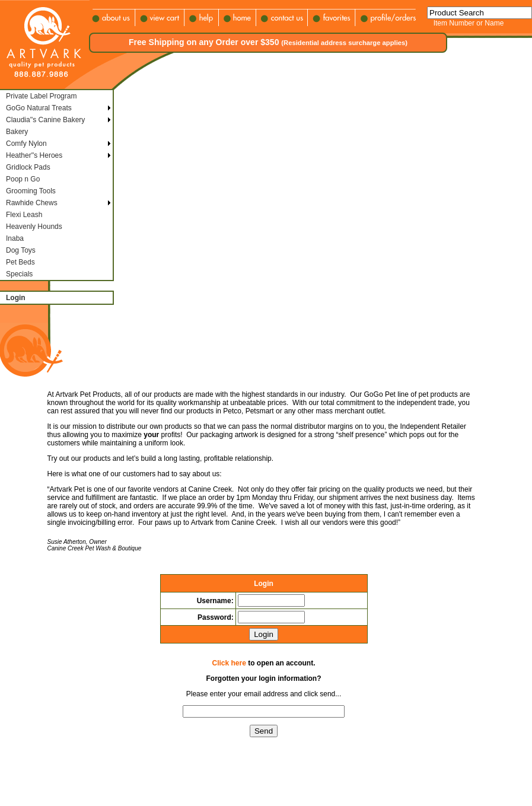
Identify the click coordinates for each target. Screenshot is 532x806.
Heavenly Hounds (34, 227)
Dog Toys (21, 250)
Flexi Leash (24, 215)
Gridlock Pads (28, 167)
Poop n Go (23, 179)
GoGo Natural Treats (39, 108)
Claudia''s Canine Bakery (45, 120)
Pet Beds (20, 262)
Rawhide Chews (32, 203)
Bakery (17, 132)
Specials (19, 274)
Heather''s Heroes (34, 155)
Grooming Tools (31, 191)
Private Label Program (41, 96)
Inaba (15, 238)
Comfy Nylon (26, 144)
